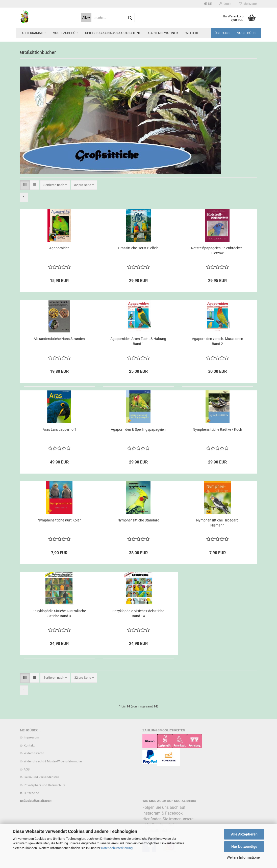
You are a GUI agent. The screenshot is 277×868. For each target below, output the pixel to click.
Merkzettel (248, 4)
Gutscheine (31, 793)
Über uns (222, 33)
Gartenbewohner (163, 33)
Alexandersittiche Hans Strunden (59, 339)
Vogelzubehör (65, 33)
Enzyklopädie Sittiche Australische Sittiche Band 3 (59, 613)
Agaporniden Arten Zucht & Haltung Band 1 (138, 341)
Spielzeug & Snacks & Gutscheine (113, 33)
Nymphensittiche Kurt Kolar (59, 520)
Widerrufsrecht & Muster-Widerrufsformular (53, 761)
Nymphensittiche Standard (138, 520)
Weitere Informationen (244, 857)
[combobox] (55, 185)
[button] (208, 4)
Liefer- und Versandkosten (41, 777)
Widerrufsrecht (34, 753)
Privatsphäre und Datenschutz (44, 785)
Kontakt (29, 746)
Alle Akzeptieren (244, 834)
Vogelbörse (247, 33)
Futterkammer (33, 33)
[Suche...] (86, 18)
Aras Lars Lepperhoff (59, 429)
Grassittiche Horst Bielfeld (138, 248)
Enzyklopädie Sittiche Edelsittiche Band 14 (138, 613)
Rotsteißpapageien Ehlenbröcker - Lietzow (217, 251)
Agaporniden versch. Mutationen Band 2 (218, 341)
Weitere (192, 33)
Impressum (31, 737)
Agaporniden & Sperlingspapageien (138, 429)
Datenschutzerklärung (117, 848)
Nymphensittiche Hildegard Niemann (217, 523)
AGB (27, 769)
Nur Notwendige (244, 847)
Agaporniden (59, 248)
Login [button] (225, 4)
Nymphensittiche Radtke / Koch (217, 429)
